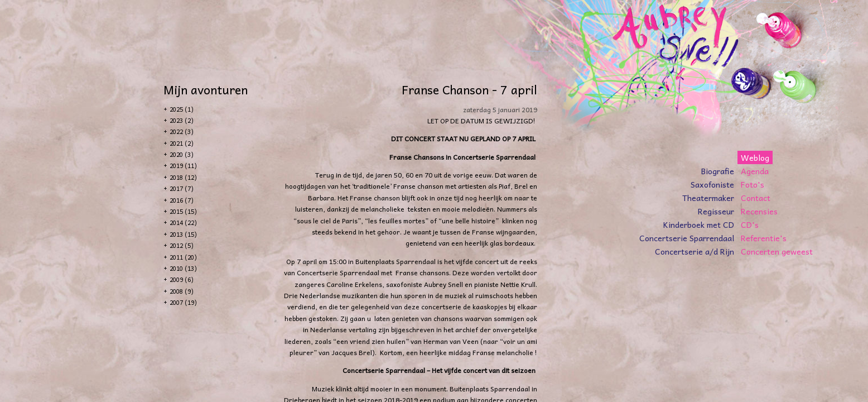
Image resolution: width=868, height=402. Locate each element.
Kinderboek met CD (699, 224)
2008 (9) (182, 291)
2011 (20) (183, 257)
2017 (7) (182, 188)
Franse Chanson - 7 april (469, 89)
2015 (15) (183, 211)
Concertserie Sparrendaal (687, 238)
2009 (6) (182, 279)
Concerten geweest (777, 251)
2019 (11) (183, 166)
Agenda (755, 171)
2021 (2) (182, 143)
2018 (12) (183, 177)
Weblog (755, 157)
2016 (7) (182, 200)
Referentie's (764, 238)
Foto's (753, 184)
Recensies (759, 211)
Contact (756, 198)
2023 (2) (182, 120)
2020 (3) (182, 154)
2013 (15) (183, 234)
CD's (750, 224)
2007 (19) (183, 302)
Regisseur (716, 211)
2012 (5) (182, 245)
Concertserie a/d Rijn (695, 251)
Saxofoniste (712, 184)
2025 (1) (182, 109)
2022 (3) (182, 131)
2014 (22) (183, 222)
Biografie (718, 171)
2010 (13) (183, 268)
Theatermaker (708, 198)
